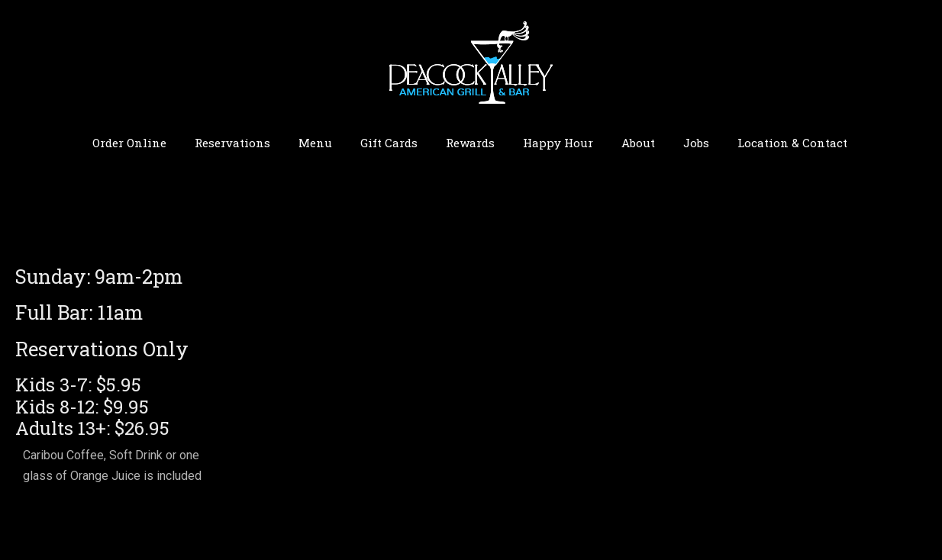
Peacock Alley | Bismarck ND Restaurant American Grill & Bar (471, 62)
